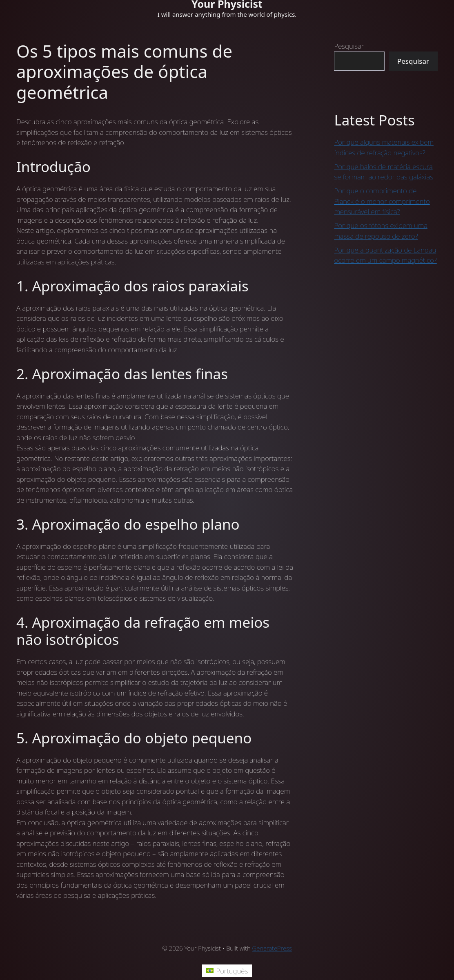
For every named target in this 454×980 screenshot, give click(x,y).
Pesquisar (349, 46)
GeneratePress (272, 948)
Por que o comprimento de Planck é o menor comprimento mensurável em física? (382, 201)
